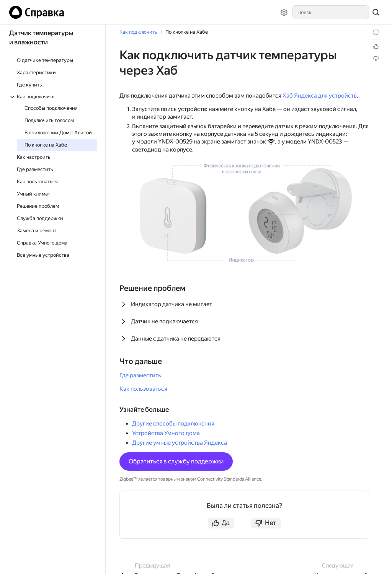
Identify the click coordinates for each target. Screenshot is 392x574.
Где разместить (140, 375)
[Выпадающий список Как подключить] (53, 97)
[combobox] (331, 12)
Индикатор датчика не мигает (171, 304)
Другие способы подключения (173, 424)
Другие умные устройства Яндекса (180, 443)
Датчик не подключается (164, 321)
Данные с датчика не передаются (176, 339)
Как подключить (138, 32)
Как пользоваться (143, 389)
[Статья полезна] (376, 46)
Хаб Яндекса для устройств (320, 96)
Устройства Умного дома (166, 433)
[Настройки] (284, 12)
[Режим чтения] (376, 32)
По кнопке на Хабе (187, 32)
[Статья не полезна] (376, 59)
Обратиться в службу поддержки (176, 461)
